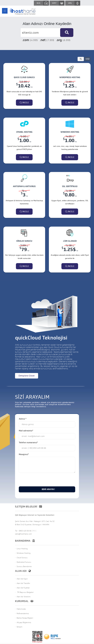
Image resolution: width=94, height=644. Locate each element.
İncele (24, 103)
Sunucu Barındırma (24, 567)
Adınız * (23, 419)
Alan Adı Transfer (23, 583)
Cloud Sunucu (22, 558)
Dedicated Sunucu (24, 562)
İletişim (19, 627)
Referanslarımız (23, 614)
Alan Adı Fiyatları (23, 588)
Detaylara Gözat (27, 376)
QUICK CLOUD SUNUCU (24, 77)
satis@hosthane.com (23, 534)
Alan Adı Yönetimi (24, 597)
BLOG (39, 3)
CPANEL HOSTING (24, 132)
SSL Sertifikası (70, 186)
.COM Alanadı (70, 241)
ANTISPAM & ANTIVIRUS (24, 186)
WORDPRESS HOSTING (70, 77)
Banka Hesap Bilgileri (25, 618)
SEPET (54, 3)
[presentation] (38, 485)
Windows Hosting (24, 553)
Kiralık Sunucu (24, 241)
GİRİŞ (70, 3)
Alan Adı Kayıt (22, 579)
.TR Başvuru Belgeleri (25, 592)
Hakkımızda (21, 609)
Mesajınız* (24, 455)
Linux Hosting (22, 549)
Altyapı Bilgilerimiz (24, 623)
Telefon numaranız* (28, 443)
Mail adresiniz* (26, 431)
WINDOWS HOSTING (70, 132)
